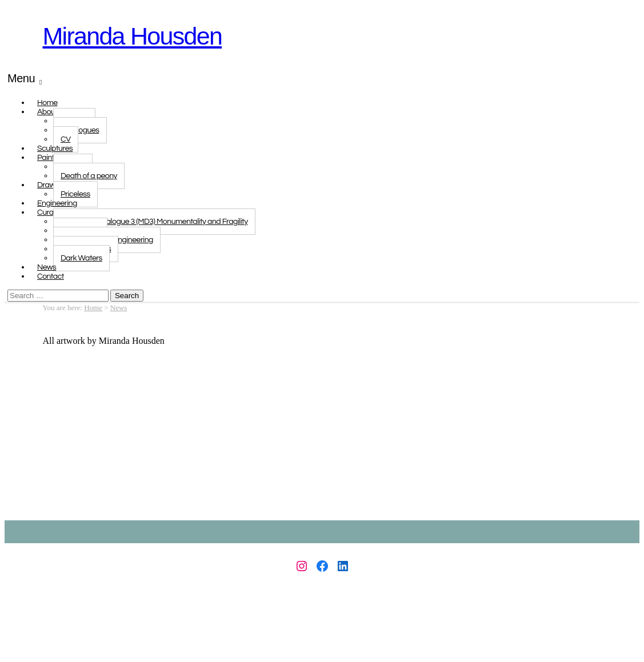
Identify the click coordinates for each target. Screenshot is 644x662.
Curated (51, 212)
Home (93, 308)
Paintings (53, 158)
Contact (51, 276)
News (119, 308)
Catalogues (80, 130)
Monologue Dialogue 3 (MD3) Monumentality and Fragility (154, 222)
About (47, 112)
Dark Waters (81, 258)
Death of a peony (89, 176)
